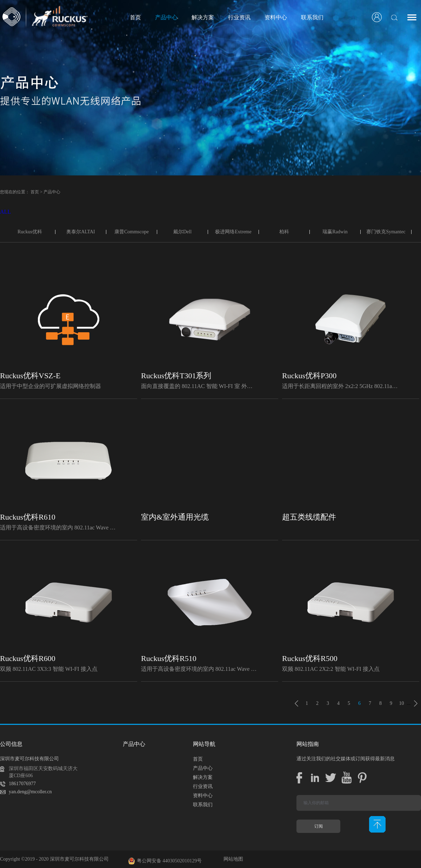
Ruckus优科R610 (28, 517)
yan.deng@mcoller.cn (30, 792)
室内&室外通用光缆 (175, 517)
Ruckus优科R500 (310, 658)
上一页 (296, 703)
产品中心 (52, 192)
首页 (135, 17)
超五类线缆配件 (309, 517)
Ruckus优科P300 (309, 376)
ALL (5, 212)
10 (402, 703)
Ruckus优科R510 (169, 658)
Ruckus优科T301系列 (176, 376)
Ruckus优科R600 (28, 658)
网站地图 (232, 859)
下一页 (416, 703)
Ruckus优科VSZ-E (30, 376)
